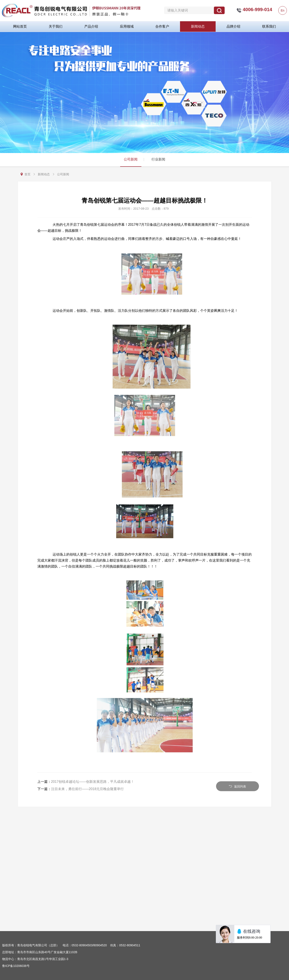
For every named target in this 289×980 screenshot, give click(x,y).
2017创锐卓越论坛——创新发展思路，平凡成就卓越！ (93, 782)
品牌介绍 (233, 25)
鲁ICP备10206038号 (16, 966)
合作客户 (162, 25)
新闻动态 (198, 25)
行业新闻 (158, 159)
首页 (27, 174)
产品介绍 (91, 25)
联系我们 (269, 25)
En (282, 9)
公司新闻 (131, 159)
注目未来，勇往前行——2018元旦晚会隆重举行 (88, 789)
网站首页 (20, 25)
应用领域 (127, 25)
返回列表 (237, 786)
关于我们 (56, 25)
